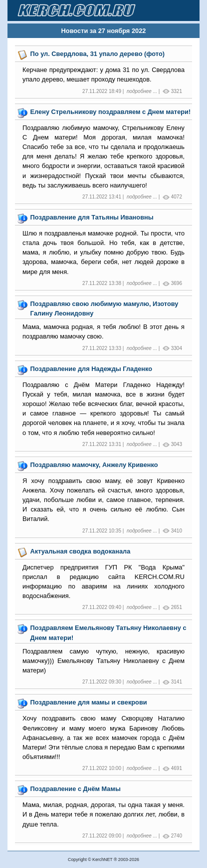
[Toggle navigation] (180, 10)
